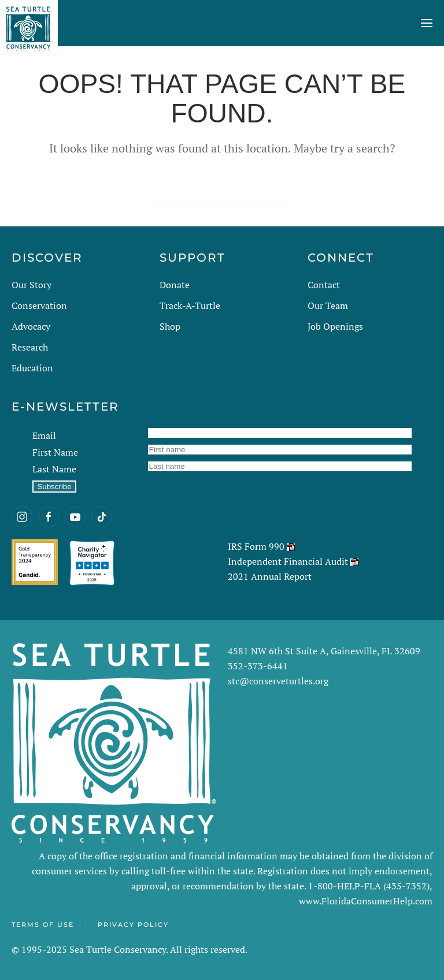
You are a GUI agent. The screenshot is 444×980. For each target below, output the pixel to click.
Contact (324, 285)
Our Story (32, 285)
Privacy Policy (133, 925)
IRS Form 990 (256, 546)
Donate (175, 285)
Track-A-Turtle (190, 305)
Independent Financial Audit (288, 561)
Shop (170, 326)
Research (30, 347)
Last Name (54, 469)
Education (32, 368)
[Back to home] (29, 23)
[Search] (222, 192)
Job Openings (335, 326)
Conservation (39, 305)
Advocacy (31, 326)
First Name (55, 452)
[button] (427, 23)
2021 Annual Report (270, 576)
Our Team (328, 305)
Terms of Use (43, 925)
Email (44, 435)
